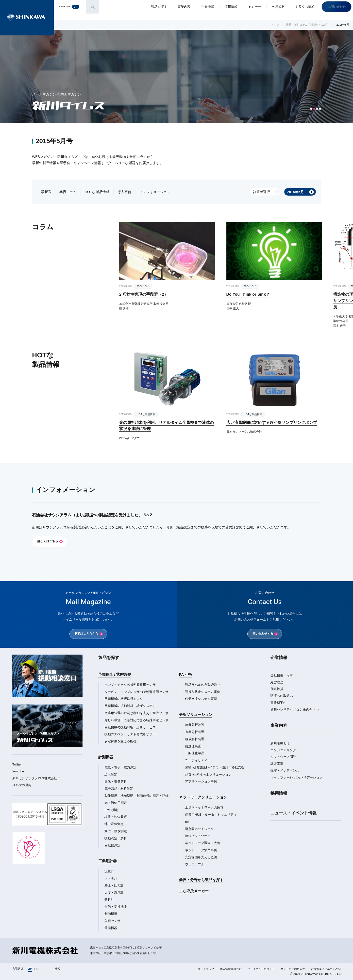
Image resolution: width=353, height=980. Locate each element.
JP (30, 969)
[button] (311, 109)
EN (36, 969)
